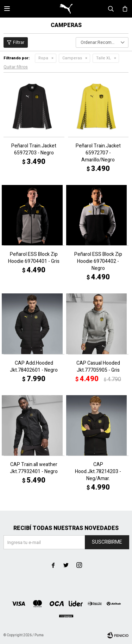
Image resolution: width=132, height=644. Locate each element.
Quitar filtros (16, 67)
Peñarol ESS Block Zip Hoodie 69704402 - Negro (98, 261)
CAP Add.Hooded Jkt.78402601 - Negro (34, 367)
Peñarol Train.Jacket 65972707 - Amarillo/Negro (98, 153)
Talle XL (103, 58)
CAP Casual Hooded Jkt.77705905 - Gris (98, 367)
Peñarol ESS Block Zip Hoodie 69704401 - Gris (34, 258)
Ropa (43, 58)
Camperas (72, 58)
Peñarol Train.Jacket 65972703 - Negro (34, 150)
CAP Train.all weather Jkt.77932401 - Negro (34, 468)
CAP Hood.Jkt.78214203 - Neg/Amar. (98, 472)
